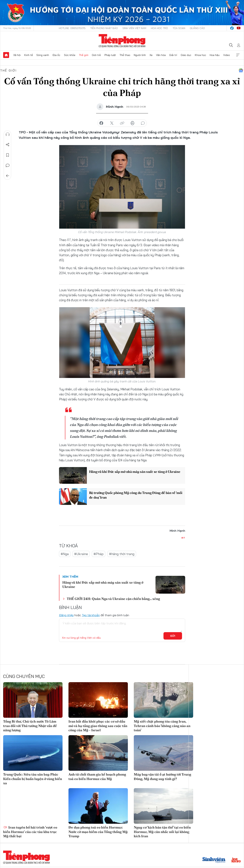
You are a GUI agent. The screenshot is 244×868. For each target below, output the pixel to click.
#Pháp (99, 554)
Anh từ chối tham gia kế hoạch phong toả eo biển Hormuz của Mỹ (97, 776)
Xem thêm (238, 55)
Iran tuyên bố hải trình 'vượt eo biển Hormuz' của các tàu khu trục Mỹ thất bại (30, 832)
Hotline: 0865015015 (72, 28)
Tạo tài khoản (91, 615)
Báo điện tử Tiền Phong (122, 41)
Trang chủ (6, 55)
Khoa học (200, 55)
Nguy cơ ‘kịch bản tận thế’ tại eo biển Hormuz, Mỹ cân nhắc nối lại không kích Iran (162, 832)
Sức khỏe (70, 55)
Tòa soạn (179, 28)
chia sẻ (101, 123)
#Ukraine (81, 554)
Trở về (8, 176)
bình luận (143, 123)
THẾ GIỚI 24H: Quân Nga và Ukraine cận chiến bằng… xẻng (113, 599)
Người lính (140, 55)
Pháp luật (110, 55)
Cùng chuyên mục (24, 676)
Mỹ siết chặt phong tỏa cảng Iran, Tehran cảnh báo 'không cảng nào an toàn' (162, 726)
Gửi (173, 636)
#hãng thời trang (122, 554)
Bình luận (8, 165)
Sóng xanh (43, 55)
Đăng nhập (66, 615)
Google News (241, 70)
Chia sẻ (8, 145)
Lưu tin (8, 155)
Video (227, 55)
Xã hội (17, 55)
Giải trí (173, 55)
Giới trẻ (96, 55)
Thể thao (125, 55)
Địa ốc (56, 55)
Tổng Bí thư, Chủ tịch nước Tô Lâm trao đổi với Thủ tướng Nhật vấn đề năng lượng (30, 726)
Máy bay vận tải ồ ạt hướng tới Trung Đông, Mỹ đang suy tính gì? (162, 776)
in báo (132, 123)
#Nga (65, 554)
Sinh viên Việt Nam (134, 28)
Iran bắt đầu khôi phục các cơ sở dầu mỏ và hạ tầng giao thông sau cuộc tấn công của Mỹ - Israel (98, 726)
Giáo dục (186, 55)
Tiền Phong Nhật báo (104, 28)
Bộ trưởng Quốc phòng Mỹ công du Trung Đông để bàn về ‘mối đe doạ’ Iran (136, 495)
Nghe (8, 134)
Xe (151, 55)
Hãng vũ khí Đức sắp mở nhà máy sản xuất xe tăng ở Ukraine (135, 472)
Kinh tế (29, 55)
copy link (122, 123)
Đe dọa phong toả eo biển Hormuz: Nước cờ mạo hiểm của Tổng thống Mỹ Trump (98, 832)
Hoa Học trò (159, 28)
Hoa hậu (215, 55)
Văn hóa (161, 55)
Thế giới (84, 55)
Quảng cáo (197, 28)
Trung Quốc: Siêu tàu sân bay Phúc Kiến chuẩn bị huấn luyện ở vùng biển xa (33, 779)
